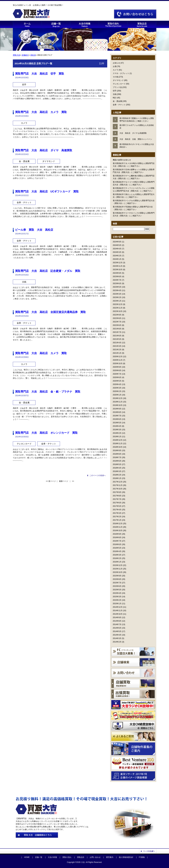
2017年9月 (117, 492)
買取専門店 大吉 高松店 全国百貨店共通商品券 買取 (50, 312)
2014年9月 (117, 617)
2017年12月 (118, 482)
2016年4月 (117, 551)
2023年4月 (117, 290)
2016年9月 (117, 534)
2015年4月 (117, 593)
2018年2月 (117, 475)
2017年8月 (117, 496)
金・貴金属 (117, 101)
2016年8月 (117, 537)
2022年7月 (117, 322)
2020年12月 (118, 357)
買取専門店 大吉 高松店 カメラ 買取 (41, 112)
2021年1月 (117, 353)
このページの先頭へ (98, 475)
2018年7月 (117, 457)
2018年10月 (118, 447)
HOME (27, 857)
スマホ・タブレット (121, 73)
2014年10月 (118, 614)
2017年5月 (117, 506)
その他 (116, 77)
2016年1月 (117, 562)
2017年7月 (117, 499)
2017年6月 (117, 503)
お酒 (115, 66)
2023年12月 (118, 263)
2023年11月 (118, 266)
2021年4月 (117, 343)
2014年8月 (117, 621)
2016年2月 (117, 558)
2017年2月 (117, 517)
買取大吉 (16, 55)
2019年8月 (117, 412)
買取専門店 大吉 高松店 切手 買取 (40, 74)
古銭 (115, 94)
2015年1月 (117, 604)
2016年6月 (117, 544)
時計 (115, 98)
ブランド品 (117, 87)
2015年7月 (117, 583)
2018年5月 (117, 464)
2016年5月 (117, 548)
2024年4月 (117, 249)
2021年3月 (117, 346)
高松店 (33, 55)
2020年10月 (118, 364)
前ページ (52, 481)
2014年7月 (117, 624)
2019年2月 (117, 433)
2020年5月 (117, 381)
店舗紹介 (25, 55)
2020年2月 (117, 391)
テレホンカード (119, 84)
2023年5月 (117, 287)
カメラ (116, 70)
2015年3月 (117, 597)
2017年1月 (117, 520)
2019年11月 (118, 402)
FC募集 (142, 857)
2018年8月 (117, 454)
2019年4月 (117, 426)
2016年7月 (117, 541)
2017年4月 (117, 510)
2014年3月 (117, 638)
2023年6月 (117, 283)
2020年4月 (117, 384)
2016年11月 (118, 527)
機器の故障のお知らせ (122, 160)
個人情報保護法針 (126, 857)
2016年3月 (117, 555)
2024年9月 (117, 242)
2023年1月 (117, 301)
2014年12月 (118, 607)
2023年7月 (117, 280)
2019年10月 (118, 405)
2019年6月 (117, 419)
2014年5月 (117, 631)
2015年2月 (117, 600)
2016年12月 (118, 524)
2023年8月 (117, 277)
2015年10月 (118, 572)
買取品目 (81, 857)
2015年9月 (117, 576)
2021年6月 (117, 336)
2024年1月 (117, 259)
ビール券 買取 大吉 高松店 (34, 230)
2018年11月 (118, 444)
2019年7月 (117, 416)
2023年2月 (117, 297)
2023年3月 (117, 294)
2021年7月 (117, 332)
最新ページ (64, 481)
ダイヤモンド (118, 80)
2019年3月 (117, 430)
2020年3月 (117, 388)
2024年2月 (117, 256)
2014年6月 (117, 628)
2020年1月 (117, 395)
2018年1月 (117, 478)
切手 (115, 91)
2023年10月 (118, 270)
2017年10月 (118, 489)
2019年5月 (117, 423)
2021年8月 (117, 329)
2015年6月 (117, 586)
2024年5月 (117, 245)
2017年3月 (117, 513)
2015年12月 (118, 565)
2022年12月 (118, 304)
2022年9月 (117, 315)
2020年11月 (118, 360)
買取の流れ (67, 857)
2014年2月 (117, 642)
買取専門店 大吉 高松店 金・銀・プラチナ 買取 (48, 392)
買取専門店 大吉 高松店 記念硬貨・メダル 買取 (48, 271)
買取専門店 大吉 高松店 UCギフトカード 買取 (47, 192)
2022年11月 (118, 308)
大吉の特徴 (52, 857)
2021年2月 (117, 350)
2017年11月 (118, 485)
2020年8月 (117, 370)
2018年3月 (117, 471)
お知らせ (116, 63)
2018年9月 (117, 450)
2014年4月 (117, 635)
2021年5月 (117, 339)
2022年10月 (118, 311)
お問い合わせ (95, 857)
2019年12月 (118, 398)
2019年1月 (117, 437)
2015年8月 (117, 579)
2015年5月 (117, 590)
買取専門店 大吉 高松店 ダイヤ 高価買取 (44, 150)
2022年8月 (117, 318)
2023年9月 (117, 273)
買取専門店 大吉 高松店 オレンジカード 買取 (46, 433)
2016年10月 (118, 531)
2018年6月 (117, 461)
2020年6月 (117, 377)
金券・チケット (119, 105)
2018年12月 (118, 440)
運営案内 (110, 857)
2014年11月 (118, 611)
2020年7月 (117, 374)
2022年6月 (117, 325)
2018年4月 (117, 468)
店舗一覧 (39, 857)
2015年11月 (118, 569)
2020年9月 (117, 367)
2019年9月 (117, 409)
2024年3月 (117, 252)
